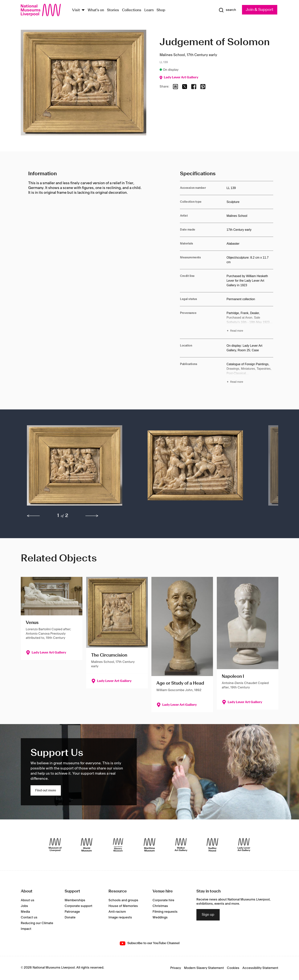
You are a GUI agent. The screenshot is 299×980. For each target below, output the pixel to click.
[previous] (33, 516)
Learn (149, 10)
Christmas (160, 906)
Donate (70, 917)
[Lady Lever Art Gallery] (244, 845)
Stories (113, 10)
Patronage (72, 912)
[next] (92, 516)
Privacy (176, 968)
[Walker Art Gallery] (181, 845)
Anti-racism (117, 912)
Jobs (24, 906)
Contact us (29, 917)
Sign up (208, 915)
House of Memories (123, 906)
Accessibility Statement (260, 968)
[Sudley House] (212, 845)
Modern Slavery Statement (204, 968)
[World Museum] (87, 845)
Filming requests (165, 912)
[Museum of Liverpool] (55, 845)
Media (25, 912)
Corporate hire (163, 900)
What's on (96, 10)
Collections (132, 10)
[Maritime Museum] (149, 845)
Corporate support (78, 906)
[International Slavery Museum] (118, 845)
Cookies (233, 968)
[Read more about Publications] (250, 374)
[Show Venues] (83, 10)
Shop (161, 10)
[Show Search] (227, 10)
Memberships (75, 900)
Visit (76, 10)
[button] (80, 467)
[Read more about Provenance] (250, 322)
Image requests (120, 917)
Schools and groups (123, 900)
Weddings (160, 917)
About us (28, 900)
